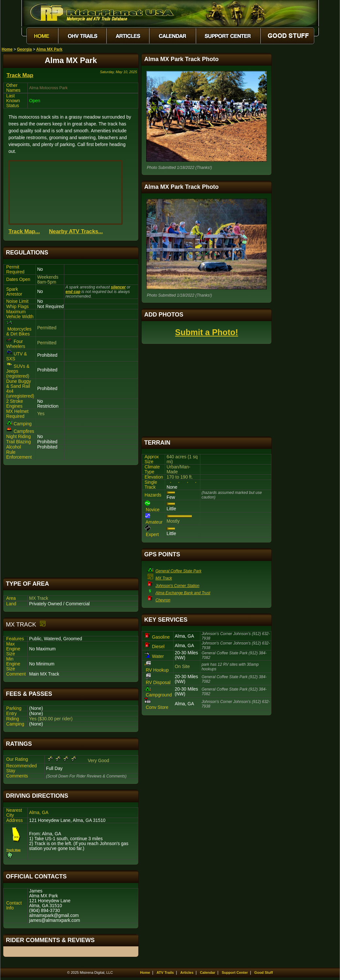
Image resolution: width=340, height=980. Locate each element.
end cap (73, 292)
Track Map (20, 75)
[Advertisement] (71, 522)
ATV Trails (165, 972)
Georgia (24, 49)
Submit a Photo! (206, 332)
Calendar (208, 972)
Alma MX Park (49, 49)
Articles (187, 972)
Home (7, 49)
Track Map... (24, 231)
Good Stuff (263, 972)
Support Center (235, 972)
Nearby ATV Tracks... (76, 231)
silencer (118, 287)
